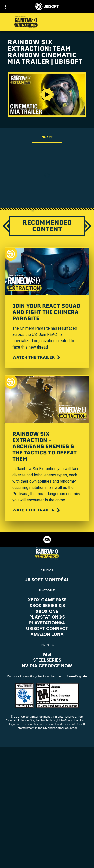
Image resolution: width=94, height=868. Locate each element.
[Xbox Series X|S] (47, 605)
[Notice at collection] (47, 848)
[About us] (47, 803)
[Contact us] (47, 827)
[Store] (47, 791)
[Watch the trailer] (37, 357)
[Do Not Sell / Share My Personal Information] (47, 855)
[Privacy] (47, 834)
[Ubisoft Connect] (47, 797)
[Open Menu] (7, 22)
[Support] (47, 816)
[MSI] (47, 654)
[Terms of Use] (47, 841)
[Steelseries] (47, 660)
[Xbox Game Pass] (47, 600)
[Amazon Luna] (47, 634)
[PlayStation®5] (47, 617)
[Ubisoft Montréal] (47, 580)
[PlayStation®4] (47, 623)
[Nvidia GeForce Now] (47, 666)
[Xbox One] (47, 611)
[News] (47, 810)
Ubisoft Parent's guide (71, 676)
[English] (47, 750)
